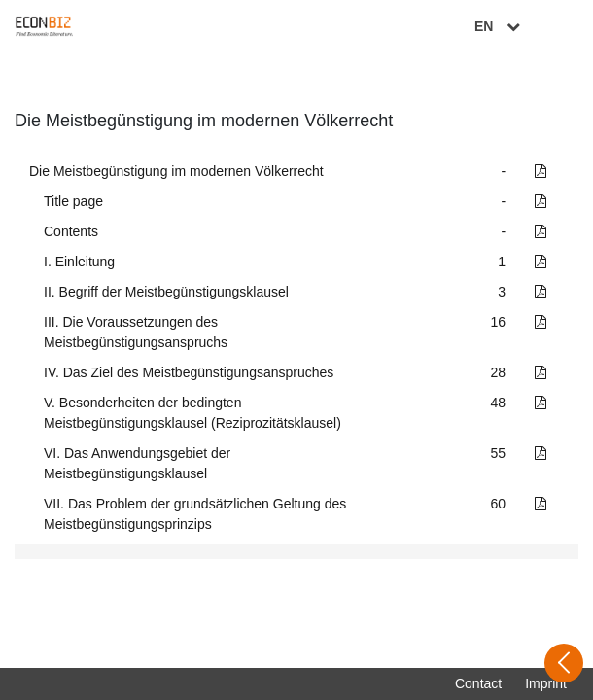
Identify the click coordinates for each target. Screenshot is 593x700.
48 (499, 402)
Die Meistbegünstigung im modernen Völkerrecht (176, 171)
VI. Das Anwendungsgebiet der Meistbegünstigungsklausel (137, 463)
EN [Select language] (546, 26)
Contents (71, 231)
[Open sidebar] (564, 663)
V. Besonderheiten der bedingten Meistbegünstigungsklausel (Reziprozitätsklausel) (192, 413)
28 (499, 372)
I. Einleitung (79, 262)
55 (499, 453)
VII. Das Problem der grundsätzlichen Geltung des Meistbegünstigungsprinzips (195, 514)
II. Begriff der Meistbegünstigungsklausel (166, 292)
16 (499, 322)
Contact (478, 683)
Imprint (546, 683)
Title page (73, 201)
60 (499, 504)
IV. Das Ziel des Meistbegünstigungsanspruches (189, 372)
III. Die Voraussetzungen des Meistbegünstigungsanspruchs (136, 332)
